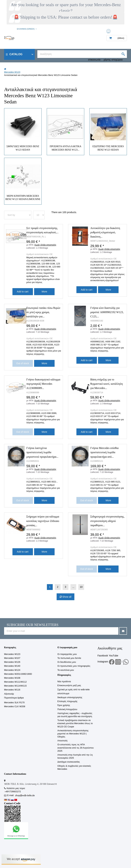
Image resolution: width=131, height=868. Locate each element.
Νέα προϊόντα (64, 681)
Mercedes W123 (12, 654)
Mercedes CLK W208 (15, 706)
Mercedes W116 (12, 690)
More (44, 292)
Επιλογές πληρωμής (67, 701)
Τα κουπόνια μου (66, 670)
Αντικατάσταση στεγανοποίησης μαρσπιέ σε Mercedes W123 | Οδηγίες (73, 734)
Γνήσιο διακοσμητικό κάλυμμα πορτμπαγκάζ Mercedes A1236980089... (43, 384)
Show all (67, 597)
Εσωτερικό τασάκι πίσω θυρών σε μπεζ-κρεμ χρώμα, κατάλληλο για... (43, 312)
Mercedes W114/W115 (15, 686)
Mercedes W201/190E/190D (18, 674)
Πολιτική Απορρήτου (67, 709)
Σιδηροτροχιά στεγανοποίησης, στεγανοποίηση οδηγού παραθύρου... (107, 521)
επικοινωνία (94, 60)
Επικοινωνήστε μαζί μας (69, 685)
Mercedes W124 (12, 670)
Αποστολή (62, 741)
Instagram (103, 662)
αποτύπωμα (63, 693)
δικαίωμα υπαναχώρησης (70, 697)
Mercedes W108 (12, 678)
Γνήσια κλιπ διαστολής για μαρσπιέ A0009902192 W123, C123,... (107, 312)
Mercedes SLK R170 (14, 702)
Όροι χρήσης (64, 705)
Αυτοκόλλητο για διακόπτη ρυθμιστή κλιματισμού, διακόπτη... (105, 232)
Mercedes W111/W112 (15, 682)
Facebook (103, 656)
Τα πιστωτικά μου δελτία (69, 658)
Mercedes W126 (12, 662)
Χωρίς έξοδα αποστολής (45, 245)
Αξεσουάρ (9, 694)
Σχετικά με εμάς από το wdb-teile (74, 689)
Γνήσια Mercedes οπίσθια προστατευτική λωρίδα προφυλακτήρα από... (105, 452)
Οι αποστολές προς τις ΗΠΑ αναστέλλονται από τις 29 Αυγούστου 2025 (76, 748)
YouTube (114, 656)
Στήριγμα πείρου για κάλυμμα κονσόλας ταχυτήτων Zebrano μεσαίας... (43, 521)
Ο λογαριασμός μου (67, 647)
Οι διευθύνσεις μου (67, 662)
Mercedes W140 (12, 666)
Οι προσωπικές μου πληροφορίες (74, 666)
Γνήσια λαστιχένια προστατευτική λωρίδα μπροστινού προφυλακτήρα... (42, 452)
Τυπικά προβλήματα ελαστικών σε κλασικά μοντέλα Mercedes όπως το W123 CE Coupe (75, 723)
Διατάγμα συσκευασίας (69, 762)
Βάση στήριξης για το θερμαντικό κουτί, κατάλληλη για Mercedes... (107, 384)
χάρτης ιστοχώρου (113, 60)
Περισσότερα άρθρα (14, 698)
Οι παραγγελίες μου (67, 654)
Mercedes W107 (12, 658)
